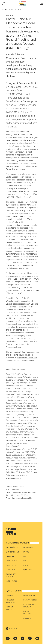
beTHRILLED (11, 565)
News (11, 9)
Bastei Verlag (12, 552)
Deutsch (11, 628)
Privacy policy (30, 600)
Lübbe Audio (11, 581)
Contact (27, 618)
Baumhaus (11, 556)
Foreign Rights (10, 608)
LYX (25, 556)
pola (26, 565)
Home (5, 9)
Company (10, 595)
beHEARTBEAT (12, 561)
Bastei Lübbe (12, 547)
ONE (25, 561)
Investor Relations (11, 601)
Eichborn (10, 570)
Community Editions (11, 575)
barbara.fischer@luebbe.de (24, 498)
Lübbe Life (28, 547)
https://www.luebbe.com (27, 358)
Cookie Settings (27, 613)
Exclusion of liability (29, 606)
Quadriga (28, 570)
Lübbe (26, 552)
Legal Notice (29, 595)
